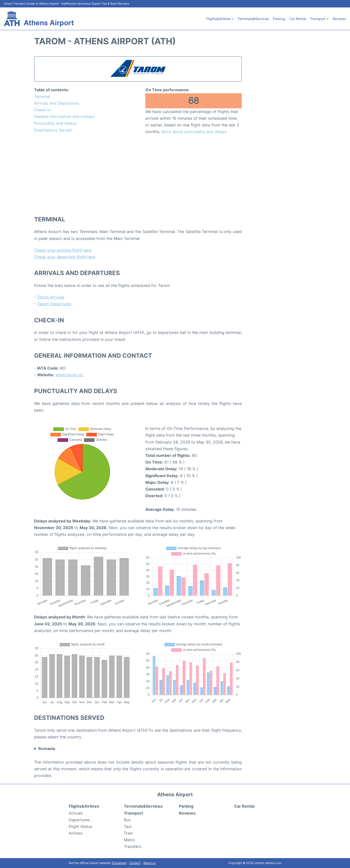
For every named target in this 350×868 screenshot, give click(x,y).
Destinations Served (53, 130)
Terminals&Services (253, 19)
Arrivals (76, 813)
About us (149, 863)
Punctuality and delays (55, 123)
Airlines (76, 833)
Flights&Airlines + (220, 19)
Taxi (128, 826)
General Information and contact (65, 117)
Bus (127, 820)
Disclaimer (119, 863)
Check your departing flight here (65, 257)
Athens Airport (49, 23)
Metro (129, 840)
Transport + (319, 19)
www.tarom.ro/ (70, 375)
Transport (133, 813)
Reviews (339, 19)
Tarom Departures (54, 304)
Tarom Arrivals (51, 297)
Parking (279, 19)
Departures (79, 820)
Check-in (42, 110)
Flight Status (80, 826)
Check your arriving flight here (63, 250)
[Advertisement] (138, 175)
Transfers (132, 846)
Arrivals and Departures (56, 103)
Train (128, 833)
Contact (135, 863)
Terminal (42, 96)
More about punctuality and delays (194, 132)
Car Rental (298, 19)
